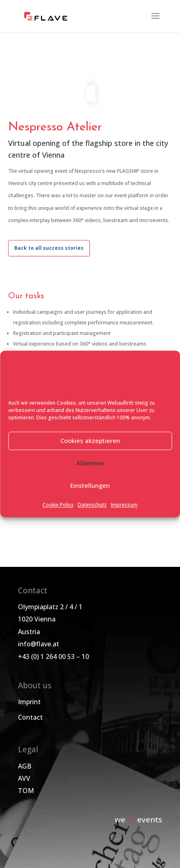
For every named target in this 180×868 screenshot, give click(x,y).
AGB (25, 766)
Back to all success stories (49, 248)
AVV (24, 778)
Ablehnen (90, 463)
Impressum (124, 505)
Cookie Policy (58, 505)
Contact (30, 717)
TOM (26, 791)
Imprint (29, 702)
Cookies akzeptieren (90, 441)
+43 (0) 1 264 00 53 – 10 (53, 657)
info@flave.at (39, 644)
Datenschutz (92, 505)
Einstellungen (90, 486)
